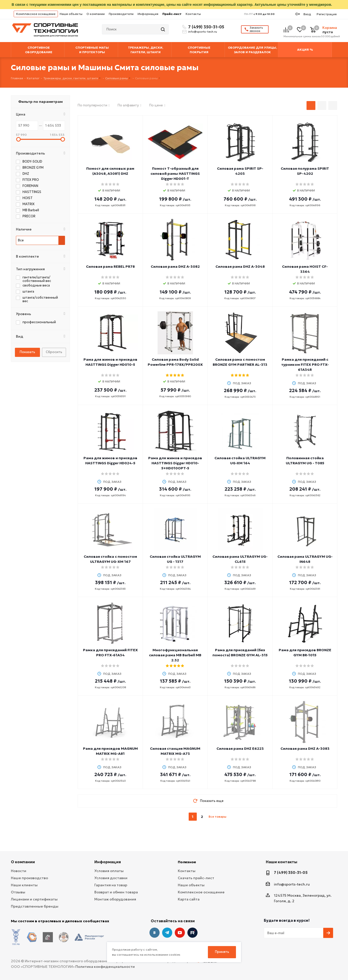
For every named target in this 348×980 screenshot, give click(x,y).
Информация (148, 14)
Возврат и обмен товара (116, 892)
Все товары (217, 816)
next (231, 817)
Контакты (193, 14)
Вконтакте (155, 933)
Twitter (192, 933)
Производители (121, 14)
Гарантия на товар (111, 885)
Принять (222, 952)
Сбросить (54, 352)
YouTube (180, 933)
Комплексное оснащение (36, 14)
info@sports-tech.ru (203, 32)
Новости (19, 871)
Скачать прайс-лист (196, 878)
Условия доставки (111, 878)
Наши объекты (71, 14)
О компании (96, 14)
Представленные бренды (35, 906)
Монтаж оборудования (115, 899)
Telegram (167, 933)
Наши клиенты (24, 885)
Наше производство (29, 878)
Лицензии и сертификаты (34, 899)
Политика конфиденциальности (105, 963)
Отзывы (18, 892)
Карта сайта (189, 899)
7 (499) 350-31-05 (205, 27)
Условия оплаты (109, 871)
